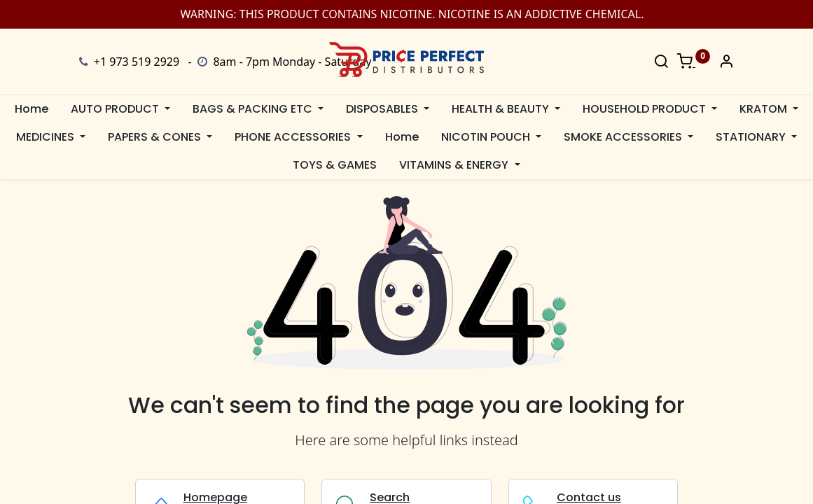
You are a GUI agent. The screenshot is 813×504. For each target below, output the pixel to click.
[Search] (661, 62)
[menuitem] (32, 109)
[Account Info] (726, 62)
